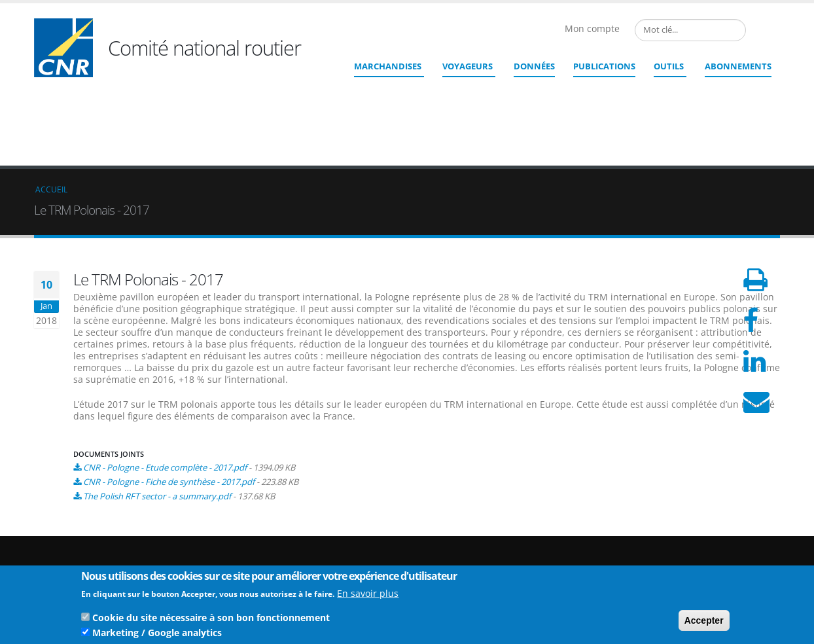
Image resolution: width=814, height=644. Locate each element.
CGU (689, 565)
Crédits (694, 544)
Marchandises (388, 66)
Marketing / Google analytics (157, 634)
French (756, 30)
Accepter (704, 622)
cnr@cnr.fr (497, 540)
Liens (691, 534)
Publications (604, 66)
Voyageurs (468, 66)
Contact (479, 558)
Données (534, 66)
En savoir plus (368, 595)
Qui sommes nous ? (719, 523)
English (772, 30)
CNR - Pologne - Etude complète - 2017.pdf (165, 372)
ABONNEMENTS (738, 66)
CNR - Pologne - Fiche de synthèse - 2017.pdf (169, 386)
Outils (669, 66)
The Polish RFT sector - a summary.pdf (157, 401)
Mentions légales (713, 555)
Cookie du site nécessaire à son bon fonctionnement (211, 619)
